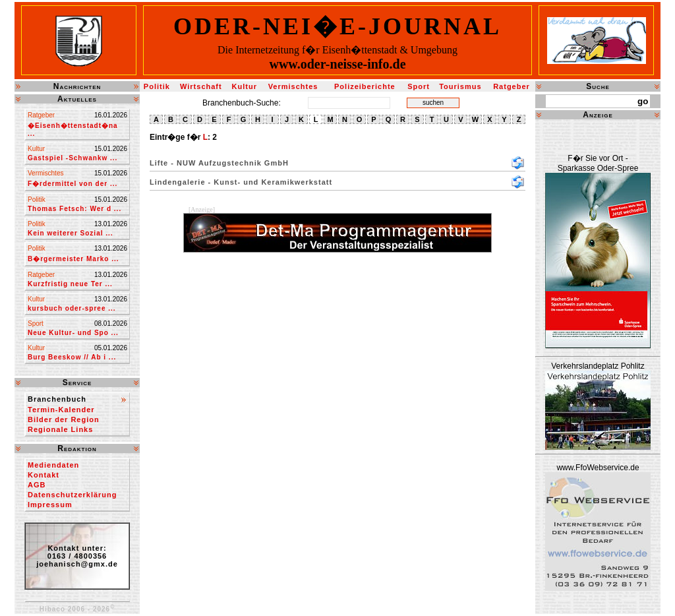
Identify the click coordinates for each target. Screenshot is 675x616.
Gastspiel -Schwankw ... (73, 158)
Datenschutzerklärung (73, 495)
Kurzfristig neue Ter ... (70, 284)
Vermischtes (293, 86)
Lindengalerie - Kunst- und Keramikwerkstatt (241, 182)
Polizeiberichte (365, 86)
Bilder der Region (64, 419)
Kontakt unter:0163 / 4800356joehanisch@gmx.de (77, 556)
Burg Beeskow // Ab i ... (72, 357)
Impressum (50, 505)
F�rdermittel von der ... (73, 184)
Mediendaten (53, 465)
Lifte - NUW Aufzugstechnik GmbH (219, 163)
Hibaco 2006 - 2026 (77, 609)
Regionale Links (60, 429)
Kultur (245, 86)
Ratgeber (512, 86)
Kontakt (44, 475)
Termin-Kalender (61, 410)
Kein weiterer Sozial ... (71, 233)
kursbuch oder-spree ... (72, 308)
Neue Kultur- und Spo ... (73, 333)
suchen (433, 103)
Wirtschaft (201, 86)
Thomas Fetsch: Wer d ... (74, 209)
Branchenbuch (57, 399)
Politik (157, 86)
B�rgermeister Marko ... (73, 259)
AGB (37, 485)
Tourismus (460, 86)
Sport (419, 86)
